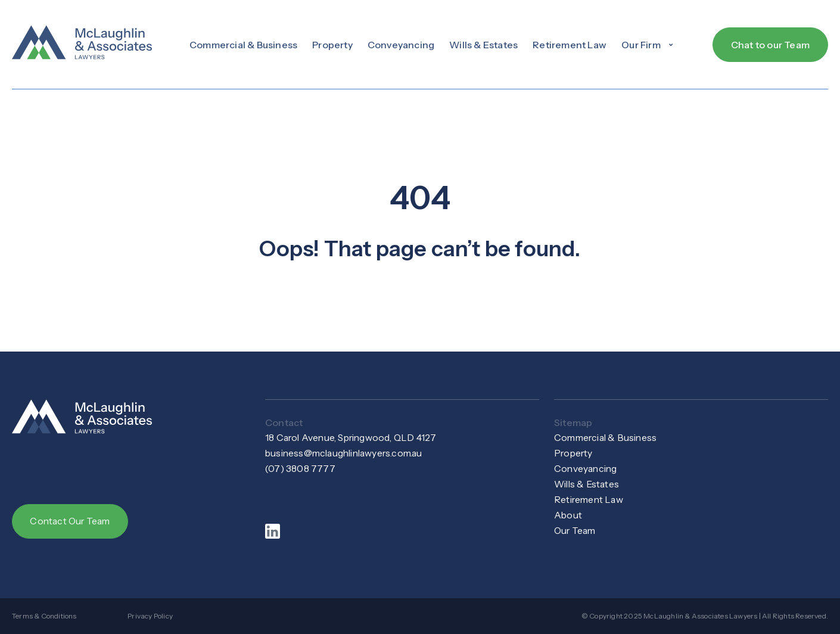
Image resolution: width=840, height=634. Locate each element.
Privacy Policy (150, 616)
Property (332, 45)
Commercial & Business (243, 45)
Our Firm (648, 45)
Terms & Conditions (44, 616)
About (568, 515)
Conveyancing (401, 45)
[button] (648, 45)
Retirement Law (570, 45)
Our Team (576, 531)
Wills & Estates (483, 45)
